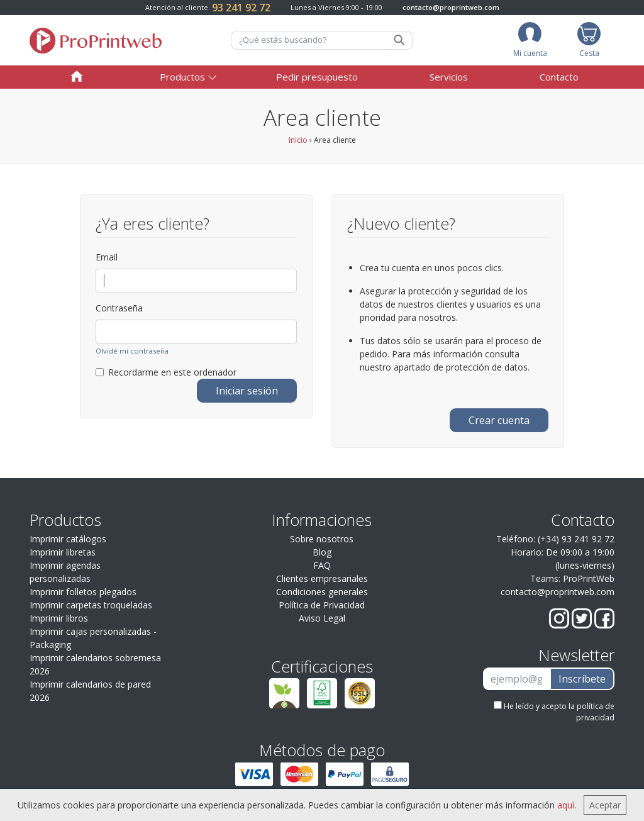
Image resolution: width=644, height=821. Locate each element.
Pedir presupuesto (317, 77)
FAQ (322, 565)
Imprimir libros (59, 618)
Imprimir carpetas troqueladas (91, 605)
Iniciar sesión (247, 391)
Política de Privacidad (322, 605)
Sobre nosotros (322, 539)
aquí (566, 805)
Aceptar (605, 805)
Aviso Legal (322, 618)
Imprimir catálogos (68, 539)
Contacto (559, 77)
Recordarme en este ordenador (166, 372)
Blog (322, 552)
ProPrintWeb (589, 578)
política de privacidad (595, 712)
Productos (182, 77)
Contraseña (119, 308)
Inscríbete (582, 679)
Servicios (449, 77)
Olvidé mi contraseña (132, 351)
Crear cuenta (499, 420)
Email (107, 257)
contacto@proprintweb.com (451, 7)
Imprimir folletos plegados (83, 592)
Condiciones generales (322, 592)
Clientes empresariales (322, 578)
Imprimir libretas (63, 552)
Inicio (298, 140)
